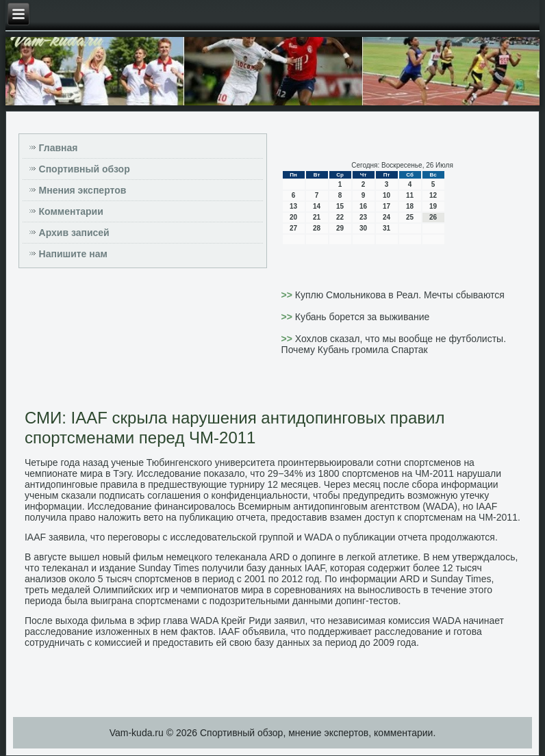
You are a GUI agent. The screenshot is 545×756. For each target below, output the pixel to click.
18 (410, 206)
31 (386, 228)
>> (288, 295)
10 (386, 195)
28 (317, 228)
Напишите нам (73, 254)
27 (293, 228)
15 (340, 206)
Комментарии (71, 211)
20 (293, 217)
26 (433, 217)
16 (363, 206)
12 (433, 195)
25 (410, 217)
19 (433, 206)
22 (340, 217)
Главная (59, 148)
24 (386, 217)
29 (340, 228)
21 (317, 217)
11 (410, 195)
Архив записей (74, 233)
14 (317, 206)
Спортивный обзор (85, 169)
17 (386, 206)
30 (363, 228)
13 (293, 206)
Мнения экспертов (83, 190)
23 (363, 217)
